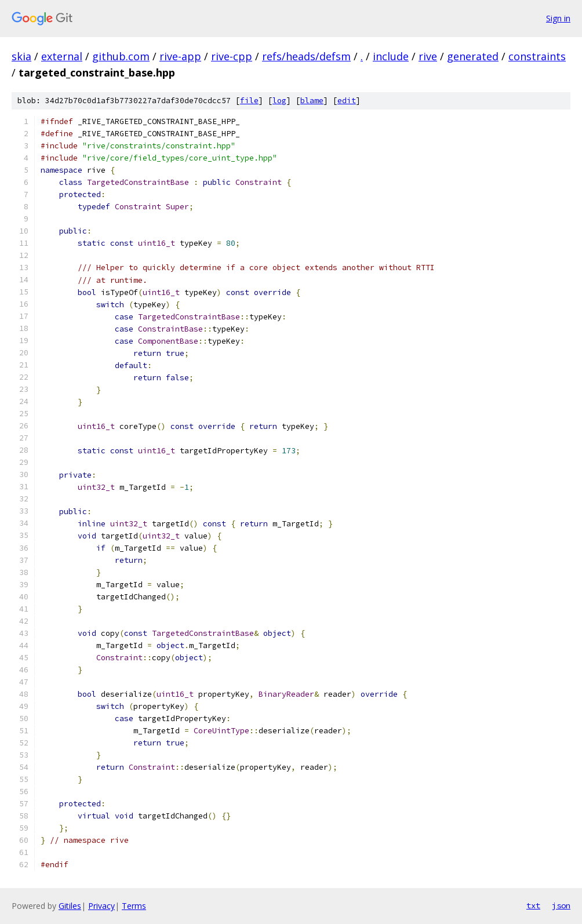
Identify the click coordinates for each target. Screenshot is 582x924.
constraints (537, 56)
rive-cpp (232, 56)
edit (347, 101)
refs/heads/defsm (306, 56)
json (561, 905)
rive (428, 56)
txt (533, 905)
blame (312, 101)
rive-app (180, 56)
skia (21, 56)
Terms (134, 906)
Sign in (558, 18)
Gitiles (70, 906)
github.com (121, 56)
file (249, 101)
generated (473, 56)
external (62, 56)
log (279, 101)
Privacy (101, 906)
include (391, 56)
